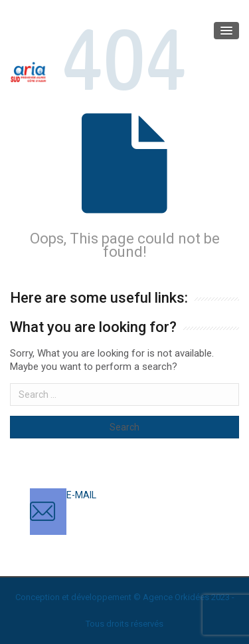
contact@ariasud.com (113, 508)
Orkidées (192, 597)
